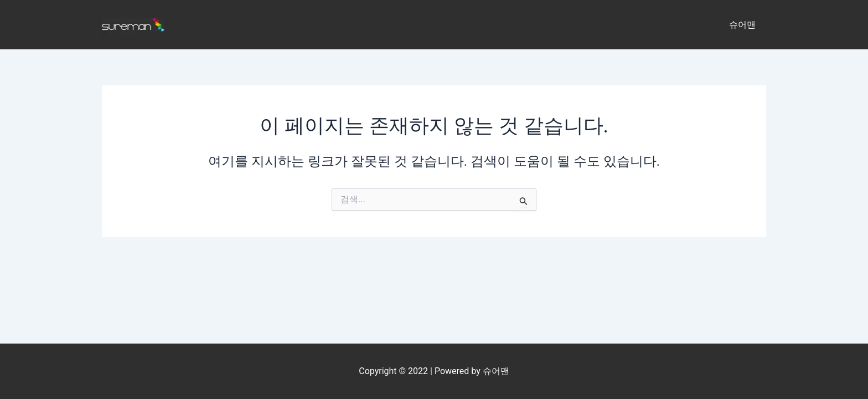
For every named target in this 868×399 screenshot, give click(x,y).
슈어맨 (744, 25)
